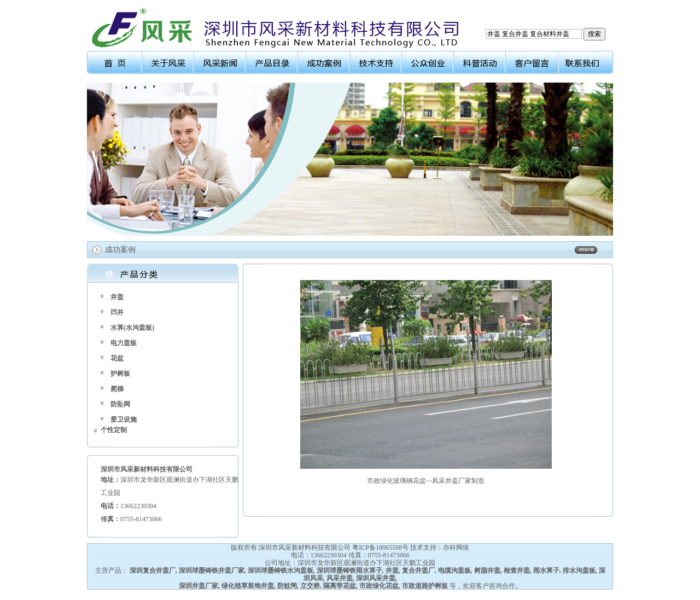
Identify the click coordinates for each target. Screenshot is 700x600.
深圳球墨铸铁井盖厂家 (212, 570)
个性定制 (114, 430)
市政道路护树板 (425, 586)
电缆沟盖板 (454, 570)
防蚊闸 (287, 586)
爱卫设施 (124, 420)
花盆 (117, 358)
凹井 (117, 312)
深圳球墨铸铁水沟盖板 (281, 570)
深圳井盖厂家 (199, 586)
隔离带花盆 (340, 586)
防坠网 (120, 404)
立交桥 (310, 586)
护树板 (120, 374)
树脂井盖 (487, 570)
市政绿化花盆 (379, 586)
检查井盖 (517, 570)
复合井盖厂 (418, 570)
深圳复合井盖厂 (153, 570)
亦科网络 (456, 547)
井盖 (117, 297)
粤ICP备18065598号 (380, 547)
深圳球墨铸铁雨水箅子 (349, 570)
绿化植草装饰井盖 (248, 586)
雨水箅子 (546, 570)
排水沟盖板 (579, 570)
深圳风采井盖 (376, 578)
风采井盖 (340, 578)
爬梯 (117, 389)
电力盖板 (124, 343)
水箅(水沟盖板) (132, 328)
